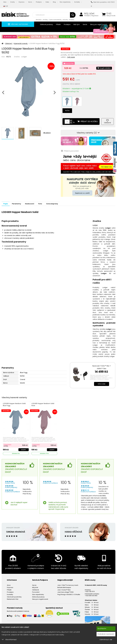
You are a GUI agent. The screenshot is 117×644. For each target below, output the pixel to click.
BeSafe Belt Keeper (64, 585)
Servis (30, 2)
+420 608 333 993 (91, 593)
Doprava (22, 2)
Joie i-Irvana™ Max (64, 587)
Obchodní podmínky (14, 594)
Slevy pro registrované (99, 24)
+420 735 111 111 (90, 589)
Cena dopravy (61, 201)
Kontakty (77, 2)
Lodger (24, 57)
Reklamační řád (13, 596)
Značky (13, 2)
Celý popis (71, 57)
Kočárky (45, 20)
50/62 (67, 108)
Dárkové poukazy (47, 24)
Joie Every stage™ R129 (65, 589)
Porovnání (36, 589)
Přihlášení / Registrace (91, 16)
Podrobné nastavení (106, 634)
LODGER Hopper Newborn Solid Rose (43, 402)
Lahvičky (65, 20)
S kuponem (8, 442)
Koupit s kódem (104, 68)
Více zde (102, 381)
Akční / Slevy (103, 31)
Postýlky (72, 20)
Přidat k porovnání (70, 148)
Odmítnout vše (106, 640)
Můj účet (89, 14)
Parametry (20, 201)
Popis (7, 201)
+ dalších (47, 133)
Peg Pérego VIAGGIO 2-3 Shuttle (69, 592)
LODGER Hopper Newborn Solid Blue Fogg (14, 402)
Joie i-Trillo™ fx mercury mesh (68, 582)
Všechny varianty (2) (88, 130)
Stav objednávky (65, 2)
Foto (48, 201)
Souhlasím (102, 629)
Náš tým (77, 24)
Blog (54, 2)
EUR (6, 6)
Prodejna (39, 2)
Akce (5, 2)
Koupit (23, 447)
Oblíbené (36, 587)
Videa (47, 2)
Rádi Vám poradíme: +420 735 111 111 (103, 4)
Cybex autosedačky (55, 20)
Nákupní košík (111, 16)
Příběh (58, 24)
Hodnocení (35, 201)
